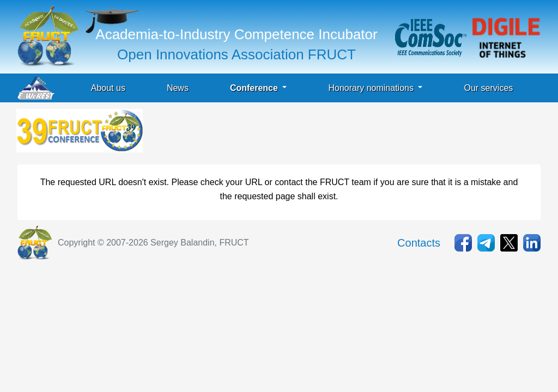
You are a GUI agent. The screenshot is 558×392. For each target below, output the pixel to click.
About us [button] (108, 88)
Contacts (419, 243)
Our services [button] (488, 88)
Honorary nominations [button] (372, 88)
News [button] (178, 88)
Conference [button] (255, 88)
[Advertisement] (343, 133)
